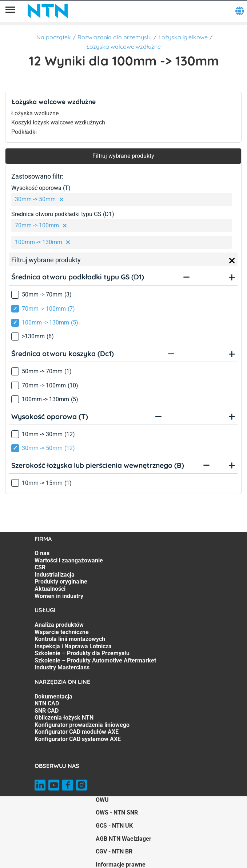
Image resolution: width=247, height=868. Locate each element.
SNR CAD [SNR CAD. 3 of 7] (47, 711)
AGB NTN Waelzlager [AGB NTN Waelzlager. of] (123, 839)
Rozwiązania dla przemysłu (115, 37)
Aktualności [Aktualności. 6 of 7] (50, 589)
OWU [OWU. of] (102, 800)
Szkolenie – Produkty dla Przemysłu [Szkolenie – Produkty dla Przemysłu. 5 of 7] (82, 653)
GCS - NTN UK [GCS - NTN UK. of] (114, 826)
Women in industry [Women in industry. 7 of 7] (59, 596)
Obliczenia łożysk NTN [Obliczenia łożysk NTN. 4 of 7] (64, 718)
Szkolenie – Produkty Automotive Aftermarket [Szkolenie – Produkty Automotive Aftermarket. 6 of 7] (95, 660)
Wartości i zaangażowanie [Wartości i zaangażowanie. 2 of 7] (69, 560)
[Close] (232, 261)
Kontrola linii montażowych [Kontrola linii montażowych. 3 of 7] (70, 639)
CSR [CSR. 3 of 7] (40, 567)
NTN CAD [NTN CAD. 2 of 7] (47, 703)
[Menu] (10, 11)
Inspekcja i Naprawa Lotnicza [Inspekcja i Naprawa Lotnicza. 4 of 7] (73, 646)
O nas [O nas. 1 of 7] (42, 553)
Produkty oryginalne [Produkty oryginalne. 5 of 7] (61, 582)
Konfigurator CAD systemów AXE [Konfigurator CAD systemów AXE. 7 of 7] (78, 739)
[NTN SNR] (48, 11)
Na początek (54, 37)
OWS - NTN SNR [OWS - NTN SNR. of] (117, 813)
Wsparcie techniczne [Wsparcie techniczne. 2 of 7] (62, 632)
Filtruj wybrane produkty (123, 156)
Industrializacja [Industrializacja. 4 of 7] (55, 575)
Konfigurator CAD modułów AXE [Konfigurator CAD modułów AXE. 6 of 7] (77, 732)
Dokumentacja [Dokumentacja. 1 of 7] (53, 696)
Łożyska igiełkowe (183, 37)
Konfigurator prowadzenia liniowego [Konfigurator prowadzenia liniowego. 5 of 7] (82, 725)
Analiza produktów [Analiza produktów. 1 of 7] (59, 625)
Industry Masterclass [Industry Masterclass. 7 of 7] (62, 667)
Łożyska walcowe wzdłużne (123, 47)
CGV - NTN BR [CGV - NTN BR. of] (114, 851)
